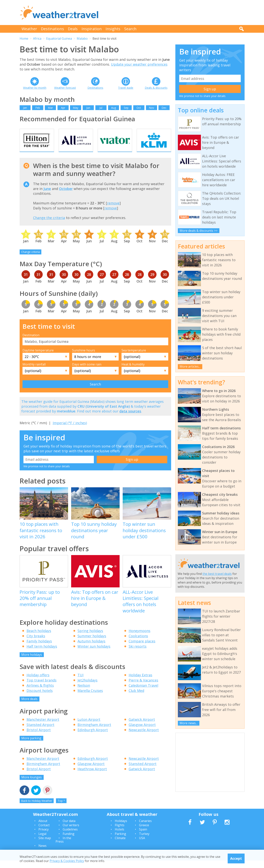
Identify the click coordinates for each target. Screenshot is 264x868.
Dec (164, 108)
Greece (144, 833)
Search (130, 29)
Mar (50, 108)
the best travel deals (217, 574)
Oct (139, 108)
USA (142, 845)
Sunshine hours (84, 358)
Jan (25, 108)
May (76, 108)
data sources (130, 419)
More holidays (32, 662)
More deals (29, 706)
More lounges (32, 785)
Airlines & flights (40, 693)
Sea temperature (134, 358)
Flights (120, 833)
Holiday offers (38, 682)
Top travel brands (42, 688)
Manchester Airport (43, 727)
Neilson (84, 693)
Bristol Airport (39, 737)
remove (113, 211)
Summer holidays (92, 643)
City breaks (36, 643)
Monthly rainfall (34, 372)
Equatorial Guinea (59, 38)
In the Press (63, 847)
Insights (113, 29)
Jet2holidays (87, 688)
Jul (101, 108)
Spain (143, 837)
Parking (120, 841)
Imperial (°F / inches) (70, 430)
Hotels (120, 837)
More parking (31, 745)
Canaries (145, 828)
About (43, 828)
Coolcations (138, 643)
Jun (88, 108)
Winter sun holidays (94, 654)
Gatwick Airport (142, 727)
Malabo (82, 38)
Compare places (142, 648)
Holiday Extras (140, 682)
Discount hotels (40, 698)
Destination (31, 342)
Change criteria (30, 259)
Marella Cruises (90, 698)
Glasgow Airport (142, 732)
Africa (37, 38)
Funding (69, 841)
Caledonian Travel (143, 693)
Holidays (121, 828)
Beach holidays (39, 638)
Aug (114, 108)
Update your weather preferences (139, 64)
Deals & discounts (156, 88)
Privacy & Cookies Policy (67, 861)
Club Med (136, 698)
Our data (69, 828)
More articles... (190, 366)
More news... (189, 723)
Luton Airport (89, 727)
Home (24, 38)
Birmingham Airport (94, 732)
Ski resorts (138, 654)
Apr (63, 108)
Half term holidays (42, 654)
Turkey (144, 841)
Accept (236, 858)
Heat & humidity (133, 372)
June (47, 196)
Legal (42, 841)
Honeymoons (139, 638)
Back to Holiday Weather (37, 808)
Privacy (44, 837)
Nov (151, 108)
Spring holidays (90, 638)
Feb (38, 108)
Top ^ (61, 808)
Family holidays (39, 648)
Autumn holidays (91, 648)
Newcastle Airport (144, 737)
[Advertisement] (175, 13)
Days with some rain (87, 372)
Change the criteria (49, 225)
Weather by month (35, 88)
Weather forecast (65, 88)
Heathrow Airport (92, 776)
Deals (73, 29)
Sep (126, 108)
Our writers (71, 833)
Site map (45, 845)
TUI (80, 682)
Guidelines (70, 837)
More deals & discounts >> (199, 231)
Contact (44, 833)
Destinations (52, 29)
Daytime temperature (38, 358)
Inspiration (92, 29)
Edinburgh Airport (93, 737)
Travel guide (126, 88)
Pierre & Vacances (143, 688)
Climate (120, 845)
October (66, 196)
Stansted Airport (40, 732)
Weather (29, 29)
